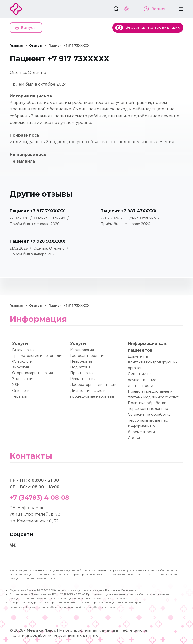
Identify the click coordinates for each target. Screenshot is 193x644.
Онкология (22, 391)
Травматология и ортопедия (38, 356)
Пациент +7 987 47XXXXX (128, 211)
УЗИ (16, 385)
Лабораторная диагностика (95, 385)
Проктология (82, 373)
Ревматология (83, 379)
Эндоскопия (23, 379)
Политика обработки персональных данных (54, 635)
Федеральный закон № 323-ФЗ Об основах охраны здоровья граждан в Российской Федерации (73, 590)
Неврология (81, 361)
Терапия (20, 396)
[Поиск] (116, 9)
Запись (155, 9)
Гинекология (23, 350)
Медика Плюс (41, 630)
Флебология (23, 361)
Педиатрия (80, 367)
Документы (138, 356)
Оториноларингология (32, 373)
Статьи (134, 438)
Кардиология (82, 350)
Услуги (20, 343)
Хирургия (20, 367)
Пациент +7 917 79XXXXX (37, 211)
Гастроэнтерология (88, 356)
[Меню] (181, 9)
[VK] (13, 545)
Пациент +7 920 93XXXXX (37, 241)
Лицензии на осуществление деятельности (142, 380)
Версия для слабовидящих (147, 27)
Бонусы (26, 28)
